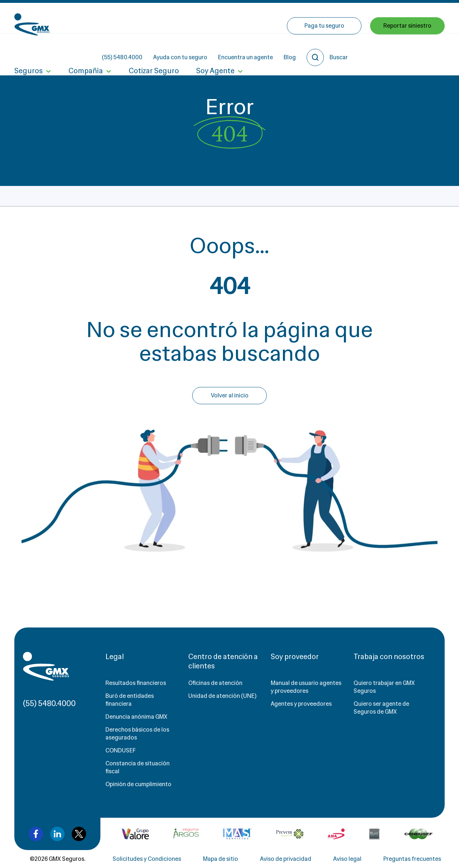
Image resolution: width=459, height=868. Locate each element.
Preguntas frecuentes (412, 859)
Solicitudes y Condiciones (147, 859)
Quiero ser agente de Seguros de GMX (381, 708)
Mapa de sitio (221, 859)
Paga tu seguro (324, 49)
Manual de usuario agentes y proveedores (306, 687)
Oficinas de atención (215, 683)
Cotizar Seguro (154, 50)
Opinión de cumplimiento (138, 784)
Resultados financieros (136, 683)
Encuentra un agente (310, 18)
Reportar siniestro (407, 49)
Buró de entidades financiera (130, 700)
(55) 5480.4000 (187, 18)
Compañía (86, 50)
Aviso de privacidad (286, 859)
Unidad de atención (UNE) (222, 696)
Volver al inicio (230, 395)
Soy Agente (215, 50)
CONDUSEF (121, 750)
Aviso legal (347, 859)
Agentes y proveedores (301, 704)
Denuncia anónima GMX (136, 717)
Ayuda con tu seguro (245, 18)
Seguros (29, 50)
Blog (354, 18)
